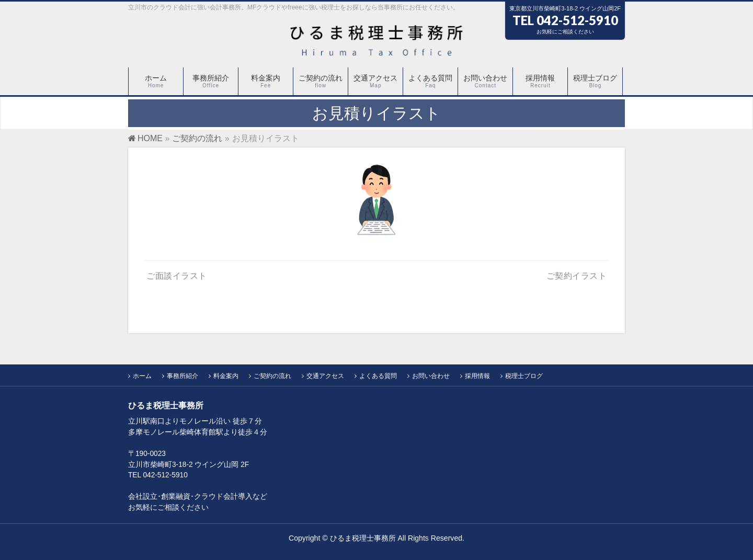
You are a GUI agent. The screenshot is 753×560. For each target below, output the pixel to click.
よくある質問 (378, 376)
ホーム (142, 376)
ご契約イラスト (577, 276)
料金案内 (226, 376)
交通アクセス (325, 376)
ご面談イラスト (177, 276)
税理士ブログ (524, 376)
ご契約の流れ (272, 376)
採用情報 (477, 376)
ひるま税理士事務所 (363, 538)
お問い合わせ (431, 376)
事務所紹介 (182, 376)
